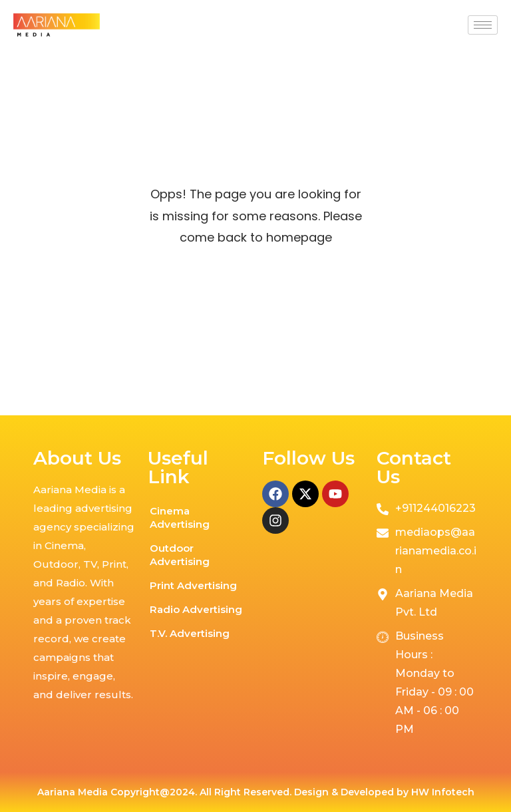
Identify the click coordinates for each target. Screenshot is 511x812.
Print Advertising (193, 585)
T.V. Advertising (190, 633)
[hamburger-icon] (483, 25)
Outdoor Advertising (180, 555)
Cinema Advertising (180, 517)
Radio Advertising (196, 609)
